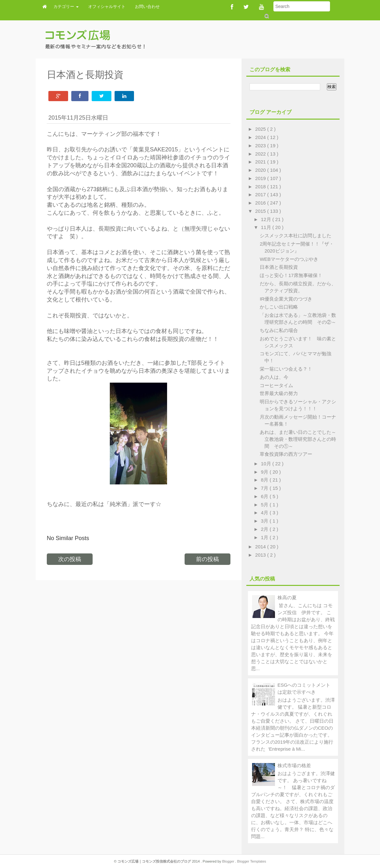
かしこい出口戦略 (279, 307)
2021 (261, 162)
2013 (261, 555)
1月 (265, 537)
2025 (261, 129)
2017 (261, 194)
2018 (261, 187)
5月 (265, 505)
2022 (261, 154)
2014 (261, 547)
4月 (265, 513)
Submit (266, 16)
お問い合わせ (147, 7)
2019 (261, 178)
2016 (261, 203)
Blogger (229, 861)
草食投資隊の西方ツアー (286, 454)
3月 (265, 521)
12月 (267, 219)
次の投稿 (70, 559)
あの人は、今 (274, 377)
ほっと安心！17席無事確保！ (291, 275)
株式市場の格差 (294, 765)
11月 (267, 227)
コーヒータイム (276, 385)
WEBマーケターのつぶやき (289, 259)
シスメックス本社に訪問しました (296, 236)
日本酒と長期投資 (279, 267)
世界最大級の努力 (279, 393)
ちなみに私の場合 (279, 330)
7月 (265, 488)
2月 (265, 529)
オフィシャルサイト (107, 7)
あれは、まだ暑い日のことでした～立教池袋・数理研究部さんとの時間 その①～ (298, 439)
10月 (267, 464)
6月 (265, 496)
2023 (261, 146)
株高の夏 (287, 597)
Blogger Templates (252, 861)
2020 (261, 170)
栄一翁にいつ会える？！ (286, 369)
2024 (261, 137)
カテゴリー (66, 7)
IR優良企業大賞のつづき (286, 299)
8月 (265, 480)
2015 (261, 211)
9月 (265, 472)
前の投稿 (208, 559)
